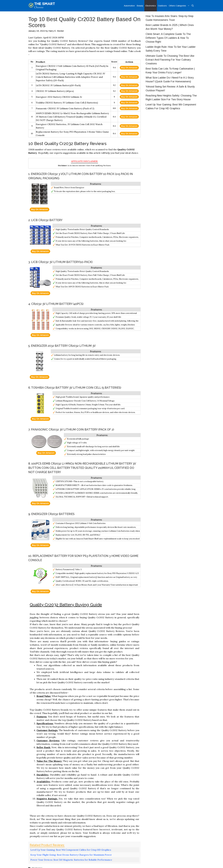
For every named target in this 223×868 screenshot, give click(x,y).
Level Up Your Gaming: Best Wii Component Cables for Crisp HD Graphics (71, 850)
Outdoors (162, 6)
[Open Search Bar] (193, 6)
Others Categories (180, 6)
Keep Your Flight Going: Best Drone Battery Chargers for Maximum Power (71, 855)
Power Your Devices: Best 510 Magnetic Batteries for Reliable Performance (71, 860)
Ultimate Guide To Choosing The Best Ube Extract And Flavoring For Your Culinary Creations (170, 60)
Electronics (151, 6)
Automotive (129, 6)
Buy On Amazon (129, 68)
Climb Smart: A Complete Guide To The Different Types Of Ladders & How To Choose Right (168, 38)
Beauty (140, 6)
